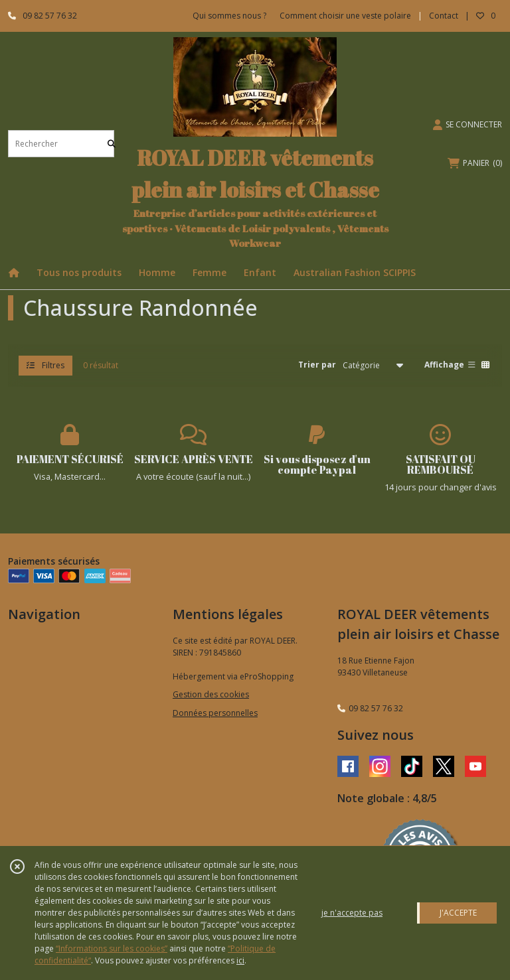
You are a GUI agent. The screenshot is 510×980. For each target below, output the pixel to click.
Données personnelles (215, 713)
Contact (444, 16)
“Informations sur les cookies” (112, 948)
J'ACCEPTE (458, 913)
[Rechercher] (112, 144)
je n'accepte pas (352, 913)
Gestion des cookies (211, 694)
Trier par (317, 365)
